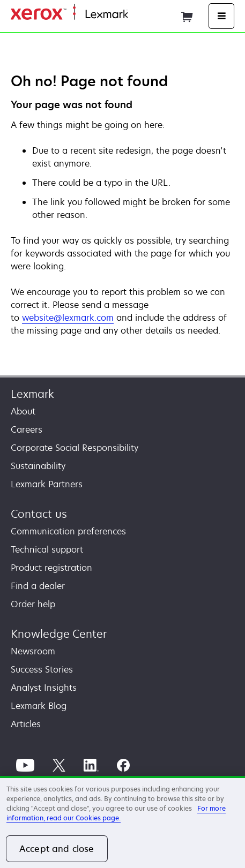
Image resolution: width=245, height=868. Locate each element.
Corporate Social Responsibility (75, 448)
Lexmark (32, 394)
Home (138, 15)
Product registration (51, 568)
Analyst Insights (44, 688)
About (23, 411)
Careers (27, 429)
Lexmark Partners (47, 484)
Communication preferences (68, 531)
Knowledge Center (59, 634)
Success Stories (42, 669)
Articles (26, 724)
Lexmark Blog (39, 706)
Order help (33, 604)
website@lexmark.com (68, 318)
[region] (122, 822)
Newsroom (33, 651)
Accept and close (57, 849)
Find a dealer (38, 586)
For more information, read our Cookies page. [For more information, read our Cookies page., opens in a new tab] (116, 813)
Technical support (47, 549)
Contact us (39, 514)
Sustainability (38, 466)
